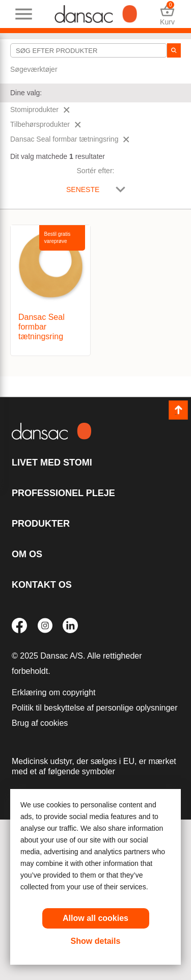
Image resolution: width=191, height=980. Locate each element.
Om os (27, 554)
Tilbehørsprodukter (46, 124)
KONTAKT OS (42, 585)
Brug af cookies (40, 723)
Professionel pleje (63, 493)
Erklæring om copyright (54, 692)
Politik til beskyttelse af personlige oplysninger (95, 708)
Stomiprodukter (40, 110)
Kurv (167, 14)
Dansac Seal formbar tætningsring (70, 139)
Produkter (41, 524)
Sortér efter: (96, 171)
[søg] (174, 50)
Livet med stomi (52, 462)
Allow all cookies (95, 918)
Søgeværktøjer (34, 69)
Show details (96, 941)
